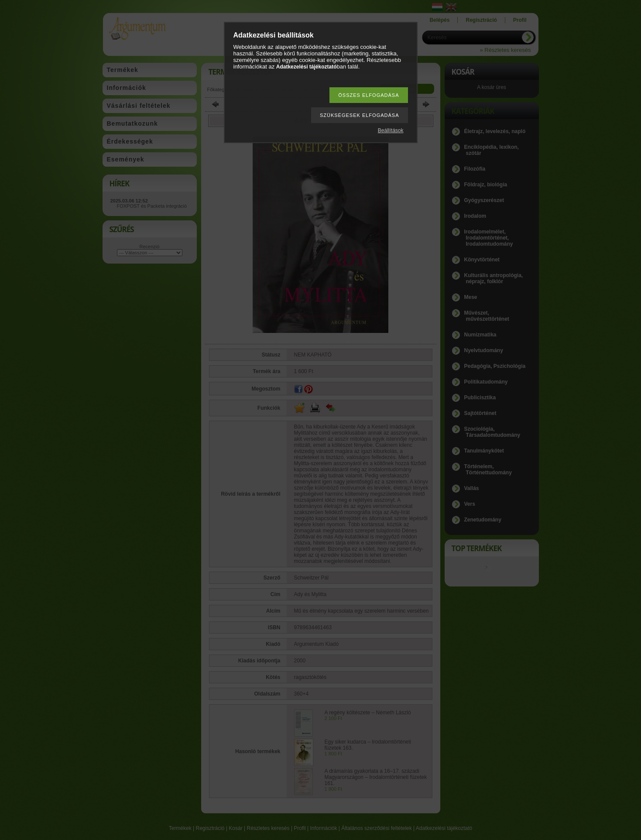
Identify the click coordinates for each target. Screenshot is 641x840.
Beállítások (391, 130)
